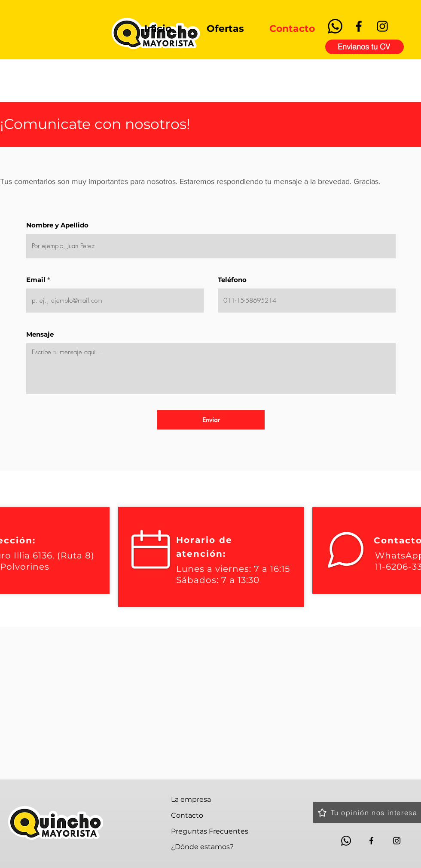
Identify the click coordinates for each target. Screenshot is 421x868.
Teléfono (232, 280)
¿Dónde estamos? (202, 847)
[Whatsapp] (335, 26)
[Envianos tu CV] (365, 47)
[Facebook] (359, 26)
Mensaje (40, 334)
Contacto (187, 815)
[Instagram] (382, 26)
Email (36, 280)
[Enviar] (211, 420)
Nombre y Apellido (57, 225)
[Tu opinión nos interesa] (367, 812)
